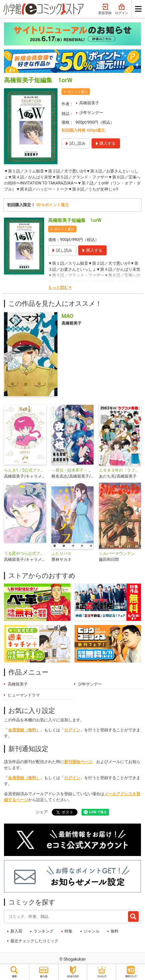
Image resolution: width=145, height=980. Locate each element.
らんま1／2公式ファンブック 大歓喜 (25, 470)
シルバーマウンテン (117, 554)
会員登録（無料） (24, 730)
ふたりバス (61, 554)
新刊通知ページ (78, 762)
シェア (42, 812)
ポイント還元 (78, 92)
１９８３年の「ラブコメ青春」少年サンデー (120, 470)
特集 (68, 931)
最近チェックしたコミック (34, 941)
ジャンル (92, 931)
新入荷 (16, 931)
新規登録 (105, 9)
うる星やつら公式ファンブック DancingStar (25, 554)
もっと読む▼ (60, 287)
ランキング (43, 931)
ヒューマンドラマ (24, 695)
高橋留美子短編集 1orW (75, 220)
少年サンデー (91, 113)
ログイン (122, 9)
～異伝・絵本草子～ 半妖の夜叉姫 (72, 470)
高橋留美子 (89, 103)
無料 (115, 931)
